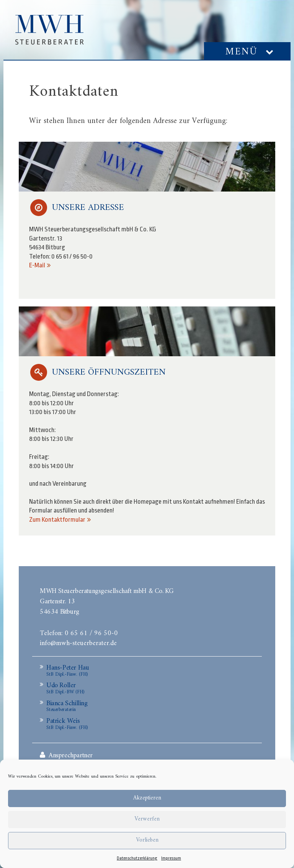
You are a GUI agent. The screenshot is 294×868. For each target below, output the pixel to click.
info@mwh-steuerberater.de (78, 642)
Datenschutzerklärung (137, 858)
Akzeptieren (147, 798)
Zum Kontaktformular (57, 520)
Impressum (171, 858)
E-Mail (37, 265)
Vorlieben (147, 840)
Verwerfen (147, 819)
